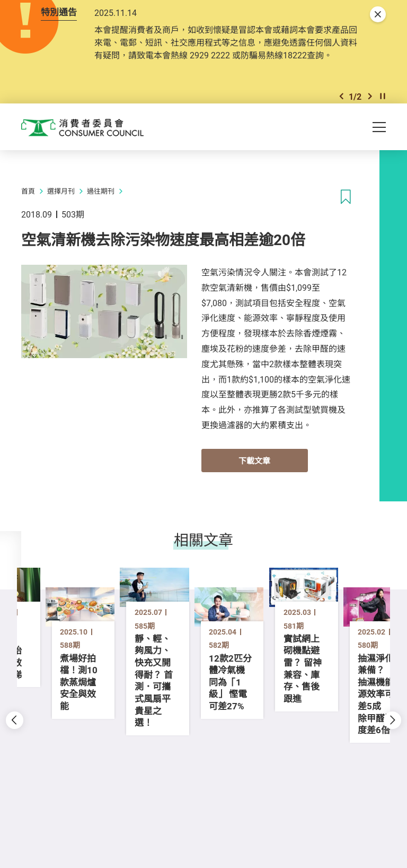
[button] (341, 123)
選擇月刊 (61, 223)
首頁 (28, 223)
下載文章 (254, 492)
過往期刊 (101, 223)
